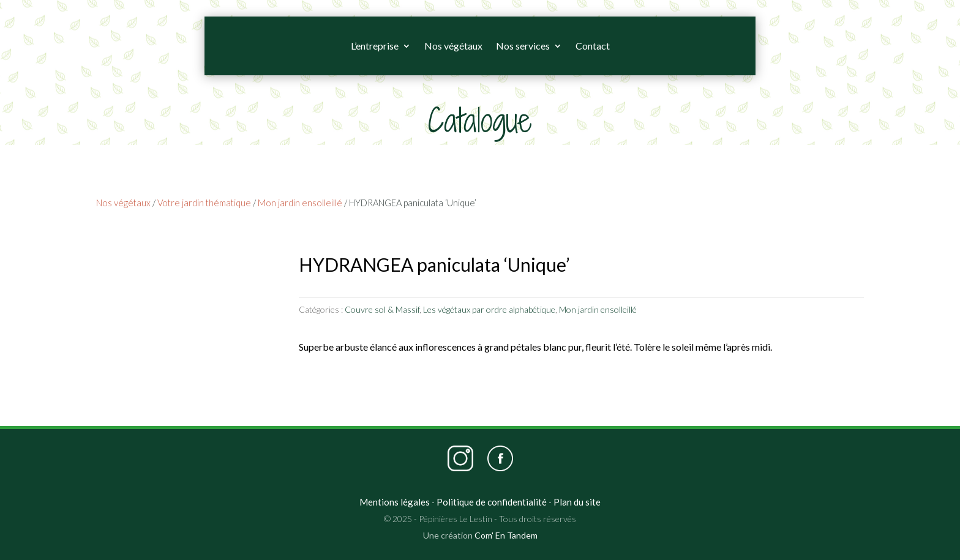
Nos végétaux (453, 46)
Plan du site (577, 502)
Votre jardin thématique (204, 203)
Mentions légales (395, 502)
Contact (593, 46)
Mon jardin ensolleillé (300, 203)
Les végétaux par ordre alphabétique (489, 309)
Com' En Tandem (506, 535)
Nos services (523, 46)
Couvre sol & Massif (382, 309)
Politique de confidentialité (492, 502)
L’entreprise (375, 46)
